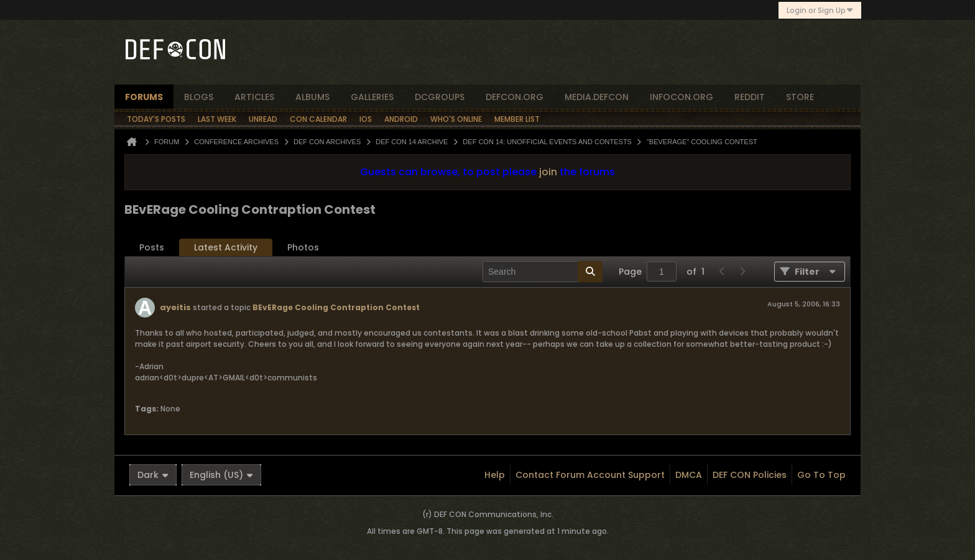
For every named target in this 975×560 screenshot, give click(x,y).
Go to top (821, 475)
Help (495, 475)
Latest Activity (226, 247)
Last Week (217, 119)
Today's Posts (156, 119)
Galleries (372, 97)
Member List (517, 119)
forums (144, 97)
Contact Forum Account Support (590, 475)
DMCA (689, 475)
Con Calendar (318, 119)
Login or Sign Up (820, 10)
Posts (152, 247)
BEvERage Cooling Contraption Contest (336, 307)
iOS (366, 119)
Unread (263, 119)
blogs (199, 97)
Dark (153, 475)
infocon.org (682, 97)
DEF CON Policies (750, 475)
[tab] (152, 248)
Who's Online (456, 119)
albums (312, 97)
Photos (303, 247)
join (548, 172)
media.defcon (597, 97)
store (800, 97)
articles (254, 97)
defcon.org (515, 97)
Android (401, 119)
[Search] (543, 272)
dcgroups (440, 97)
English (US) (221, 475)
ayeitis (175, 307)
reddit (750, 97)
